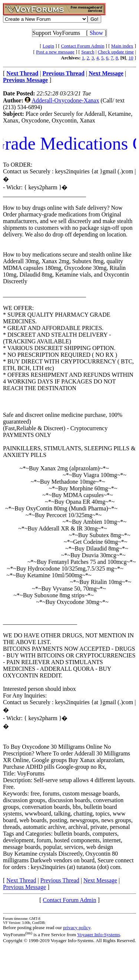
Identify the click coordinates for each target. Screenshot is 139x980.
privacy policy (77, 927)
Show (96, 33)
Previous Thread (60, 880)
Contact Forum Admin (82, 46)
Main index (122, 46)
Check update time (116, 52)
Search (88, 52)
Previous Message (24, 887)
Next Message (100, 880)
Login (48, 46)
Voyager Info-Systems (99, 935)
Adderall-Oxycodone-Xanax (65, 100)
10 (131, 58)
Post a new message (55, 52)
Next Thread (21, 880)
